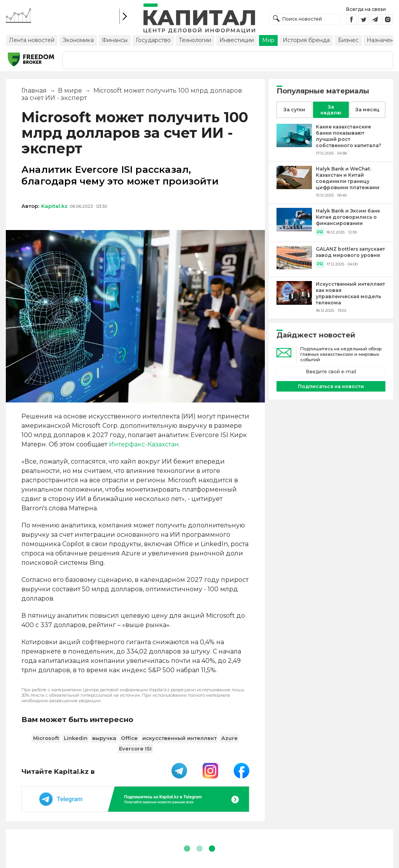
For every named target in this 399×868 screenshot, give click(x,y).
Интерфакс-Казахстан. (144, 444)
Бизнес (348, 40)
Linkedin (76, 738)
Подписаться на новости (331, 386)
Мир (268, 40)
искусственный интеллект (179, 738)
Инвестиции (237, 40)
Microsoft (46, 738)
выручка (104, 738)
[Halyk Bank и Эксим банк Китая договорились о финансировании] (294, 229)
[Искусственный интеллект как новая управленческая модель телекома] (294, 303)
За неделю (331, 110)
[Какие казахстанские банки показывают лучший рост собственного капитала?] (294, 145)
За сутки (294, 110)
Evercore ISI (135, 749)
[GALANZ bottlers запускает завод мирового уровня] (294, 267)
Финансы (115, 40)
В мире (70, 90)
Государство (153, 40)
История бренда (306, 40)
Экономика (78, 40)
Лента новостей (32, 40)
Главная (34, 90)
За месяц (367, 110)
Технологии (195, 40)
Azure (229, 738)
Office (129, 738)
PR (320, 232)
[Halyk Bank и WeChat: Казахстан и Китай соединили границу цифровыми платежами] (294, 187)
